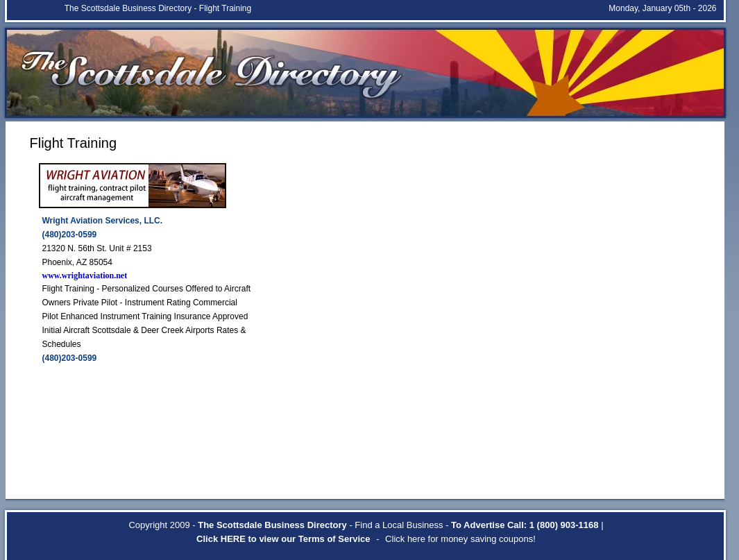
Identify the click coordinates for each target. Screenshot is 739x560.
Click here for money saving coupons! (460, 539)
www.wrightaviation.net (85, 275)
